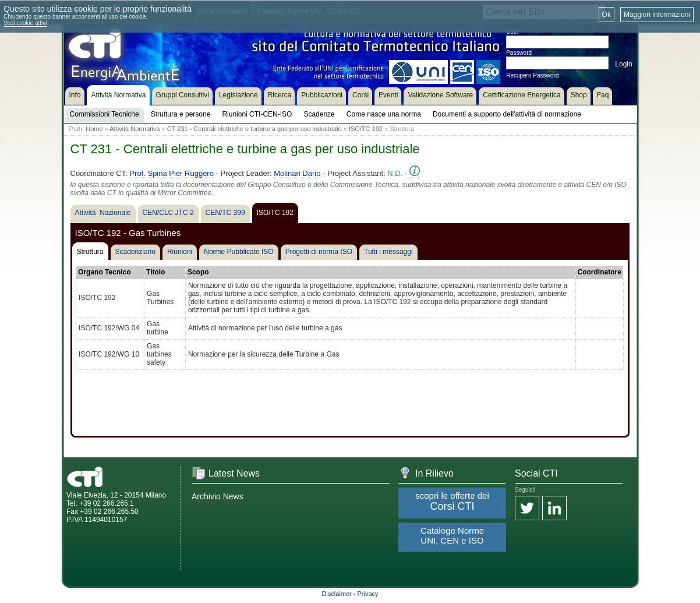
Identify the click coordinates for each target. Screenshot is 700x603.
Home (94, 129)
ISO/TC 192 (366, 129)
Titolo (155, 272)
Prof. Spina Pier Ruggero (172, 173)
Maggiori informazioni (657, 15)
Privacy (368, 594)
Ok (607, 15)
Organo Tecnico (104, 272)
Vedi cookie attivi (25, 23)
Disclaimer (336, 594)
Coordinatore (600, 272)
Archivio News (218, 496)
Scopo (198, 272)
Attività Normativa (135, 129)
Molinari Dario (297, 173)
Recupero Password (532, 75)
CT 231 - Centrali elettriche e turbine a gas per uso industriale (254, 129)
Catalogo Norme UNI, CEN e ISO (452, 535)
